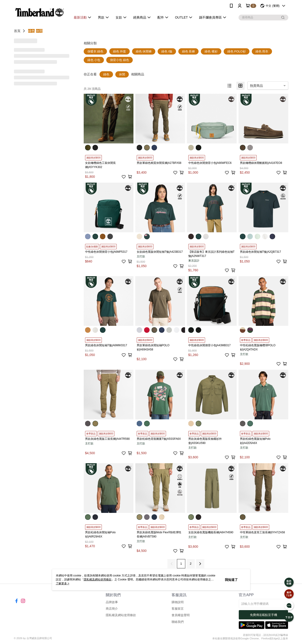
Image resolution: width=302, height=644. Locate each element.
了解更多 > (63, 583)
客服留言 (178, 609)
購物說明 (178, 602)
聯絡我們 (178, 622)
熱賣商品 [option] (256, 86)
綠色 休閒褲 (144, 51)
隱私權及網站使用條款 (121, 615)
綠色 (31, 31)
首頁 (17, 31)
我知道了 (231, 580)
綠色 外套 (119, 51)
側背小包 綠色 (119, 60)
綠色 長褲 (189, 51)
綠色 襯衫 (211, 51)
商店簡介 (112, 609)
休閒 (39, 31)
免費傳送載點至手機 (264, 615)
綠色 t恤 (167, 51)
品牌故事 (112, 602)
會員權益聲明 (181, 615)
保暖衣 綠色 (95, 51)
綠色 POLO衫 (237, 51)
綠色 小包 (94, 60)
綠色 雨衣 (262, 51)
